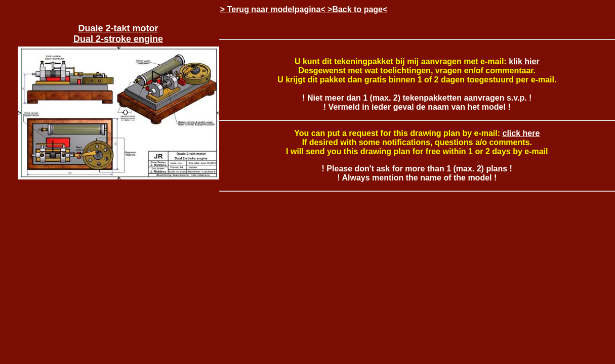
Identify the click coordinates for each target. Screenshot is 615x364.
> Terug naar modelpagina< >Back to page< (304, 9)
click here (521, 133)
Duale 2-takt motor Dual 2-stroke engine (118, 34)
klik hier (524, 61)
